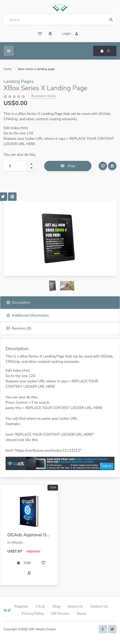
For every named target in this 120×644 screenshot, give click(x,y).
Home (8, 69)
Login (70, 34)
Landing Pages (19, 81)
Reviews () (19, 328)
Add (24, 563)
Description (18, 303)
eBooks (17, 542)
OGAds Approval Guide (31, 535)
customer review (44, 96)
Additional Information (28, 315)
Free (68, 166)
